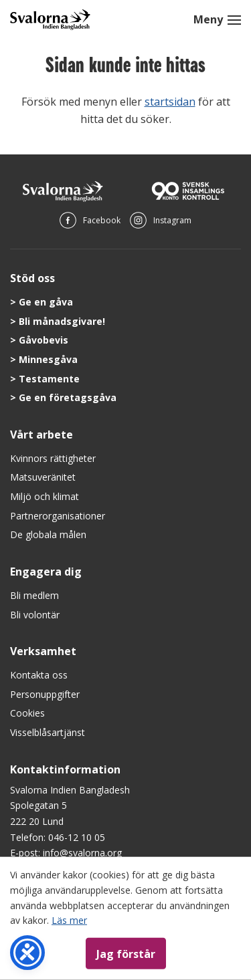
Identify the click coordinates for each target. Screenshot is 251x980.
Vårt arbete (41, 435)
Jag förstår (126, 953)
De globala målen (48, 534)
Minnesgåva (48, 359)
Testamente (49, 379)
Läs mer (69, 920)
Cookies (27, 713)
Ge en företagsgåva (68, 397)
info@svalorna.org (82, 853)
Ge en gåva (46, 302)
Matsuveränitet (43, 477)
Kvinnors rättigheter (53, 458)
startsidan (170, 102)
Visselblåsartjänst (48, 732)
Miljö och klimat (45, 496)
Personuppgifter (45, 694)
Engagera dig (46, 572)
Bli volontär (35, 615)
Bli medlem (34, 595)
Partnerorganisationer (58, 516)
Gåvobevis (44, 340)
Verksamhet (43, 651)
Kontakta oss (39, 675)
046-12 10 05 (77, 837)
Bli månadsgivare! (62, 321)
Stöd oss (32, 278)
